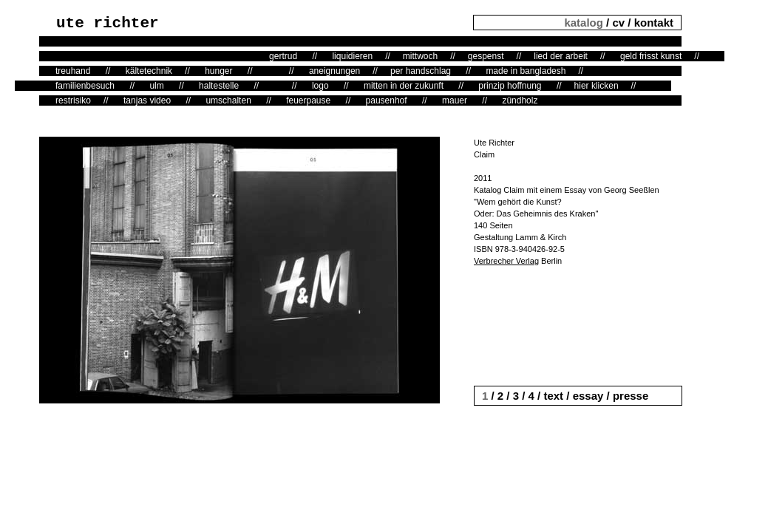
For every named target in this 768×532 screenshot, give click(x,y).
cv (618, 23)
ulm (156, 86)
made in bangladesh (526, 71)
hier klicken (597, 86)
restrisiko (73, 100)
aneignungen (334, 71)
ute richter (108, 23)
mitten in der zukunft (404, 86)
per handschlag (421, 71)
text (553, 396)
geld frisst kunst (651, 56)
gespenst (486, 56)
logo (320, 86)
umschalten (228, 100)
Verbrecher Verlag (506, 261)
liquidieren (352, 56)
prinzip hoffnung (510, 86)
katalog (585, 23)
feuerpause (308, 100)
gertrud (283, 56)
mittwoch (420, 56)
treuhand (73, 71)
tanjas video (147, 100)
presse (631, 396)
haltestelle (219, 86)
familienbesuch (85, 86)
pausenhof (387, 100)
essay (588, 396)
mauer (455, 100)
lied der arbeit (561, 56)
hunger (218, 71)
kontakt (654, 23)
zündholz (520, 100)
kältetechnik (149, 71)
